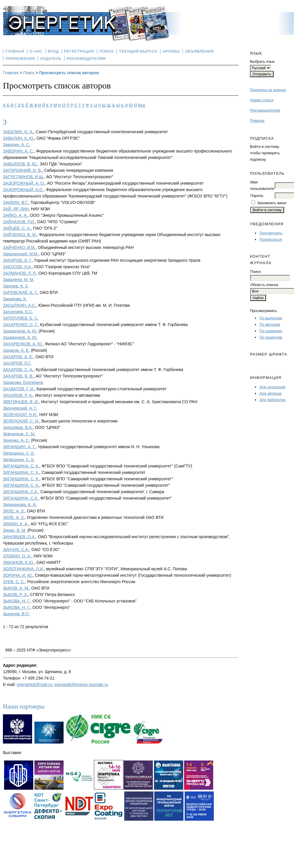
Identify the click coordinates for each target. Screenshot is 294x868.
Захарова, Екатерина (23, 382)
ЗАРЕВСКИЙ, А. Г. (20, 292)
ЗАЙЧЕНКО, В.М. (19, 247)
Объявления (199, 51)
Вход (53, 51)
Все (142, 105)
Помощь (257, 121)
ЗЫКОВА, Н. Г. (16, 601)
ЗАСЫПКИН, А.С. (19, 305)
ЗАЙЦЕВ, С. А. (17, 228)
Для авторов (270, 393)
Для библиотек (272, 400)
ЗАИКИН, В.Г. (16, 202)
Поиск (107, 51)
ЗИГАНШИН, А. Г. (19, 447)
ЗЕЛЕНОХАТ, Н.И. (20, 415)
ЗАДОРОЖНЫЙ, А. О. (24, 183)
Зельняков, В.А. (18, 427)
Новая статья (262, 100)
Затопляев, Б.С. (18, 312)
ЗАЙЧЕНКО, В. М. (20, 235)
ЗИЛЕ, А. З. (14, 511)
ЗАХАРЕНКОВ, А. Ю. (23, 344)
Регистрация (79, 51)
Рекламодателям (265, 110)
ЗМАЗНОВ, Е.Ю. (19, 562)
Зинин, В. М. (15, 530)
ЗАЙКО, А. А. (15, 215)
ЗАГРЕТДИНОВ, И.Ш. (23, 177)
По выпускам (271, 318)
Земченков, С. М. (19, 434)
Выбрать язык (262, 61)
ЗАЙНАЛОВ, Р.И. (19, 222)
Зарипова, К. (15, 299)
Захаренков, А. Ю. (20, 331)
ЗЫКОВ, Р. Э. (15, 595)
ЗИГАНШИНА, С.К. (21, 492)
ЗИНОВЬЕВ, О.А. (19, 537)
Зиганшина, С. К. (19, 453)
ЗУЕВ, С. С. (14, 582)
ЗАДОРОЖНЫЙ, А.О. (23, 190)
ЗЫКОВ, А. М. (16, 588)
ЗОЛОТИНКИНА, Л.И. (23, 569)
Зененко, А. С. (16, 440)
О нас (36, 51)
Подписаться (271, 239)
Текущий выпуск (138, 51)
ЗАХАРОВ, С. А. (18, 370)
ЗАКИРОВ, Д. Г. (17, 260)
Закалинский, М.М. (21, 254)
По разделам (271, 337)
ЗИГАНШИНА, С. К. (21, 466)
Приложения (20, 59)
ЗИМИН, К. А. (16, 524)
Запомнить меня (272, 203)
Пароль (257, 196)
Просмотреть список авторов (69, 73)
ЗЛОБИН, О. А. (17, 556)
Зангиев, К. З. (16, 286)
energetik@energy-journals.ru (81, 685)
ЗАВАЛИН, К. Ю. (19, 138)
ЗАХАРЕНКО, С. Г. (20, 325)
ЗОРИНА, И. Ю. (18, 575)
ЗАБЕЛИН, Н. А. (18, 132)
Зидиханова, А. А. (20, 505)
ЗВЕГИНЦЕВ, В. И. (21, 402)
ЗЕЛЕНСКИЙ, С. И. (21, 421)
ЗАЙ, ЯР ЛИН (16, 209)
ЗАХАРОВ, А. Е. (18, 357)
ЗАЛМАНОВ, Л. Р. (20, 273)
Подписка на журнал (268, 90)
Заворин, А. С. (17, 145)
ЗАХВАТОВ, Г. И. (19, 389)
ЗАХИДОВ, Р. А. (18, 395)
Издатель (51, 59)
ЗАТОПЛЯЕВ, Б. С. (21, 318)
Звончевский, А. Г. (20, 408)
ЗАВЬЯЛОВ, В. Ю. (20, 164)
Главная (15, 51)
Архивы (171, 51)
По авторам (269, 324)
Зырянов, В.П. (16, 614)
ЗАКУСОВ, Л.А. (17, 267)
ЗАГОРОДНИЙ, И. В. (22, 170)
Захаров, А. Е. (16, 350)
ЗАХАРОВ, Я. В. (18, 376)
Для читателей (272, 387)
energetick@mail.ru (34, 685)
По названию (271, 331)
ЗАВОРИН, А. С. (18, 151)
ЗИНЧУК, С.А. (16, 550)
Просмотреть (271, 233)
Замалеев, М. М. (19, 280)
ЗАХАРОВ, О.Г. (17, 363)
